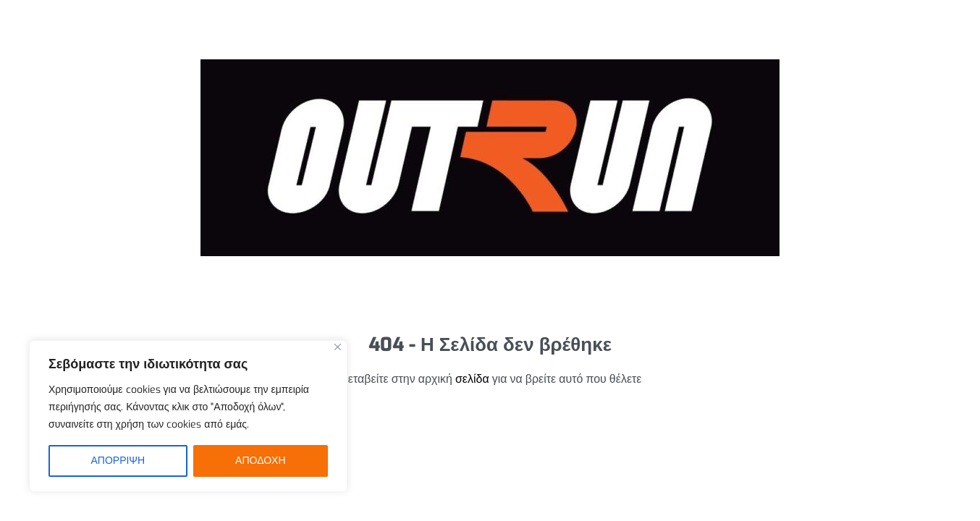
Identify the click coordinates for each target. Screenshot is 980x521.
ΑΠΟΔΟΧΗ (260, 461)
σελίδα (472, 379)
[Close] (338, 347)
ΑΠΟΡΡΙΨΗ (118, 461)
